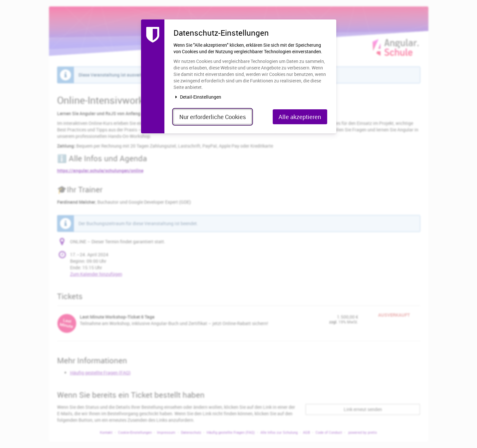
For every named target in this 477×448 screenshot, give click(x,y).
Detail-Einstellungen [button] (197, 97)
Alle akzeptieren (300, 117)
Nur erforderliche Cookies (213, 117)
